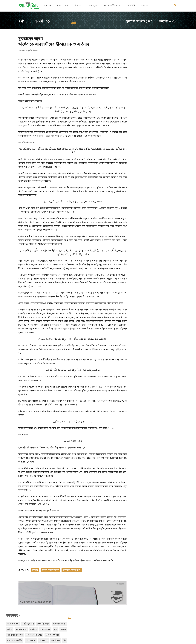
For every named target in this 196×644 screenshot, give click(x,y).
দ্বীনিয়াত (35, 574)
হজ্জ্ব (146, 58)
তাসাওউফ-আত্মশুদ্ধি (139, 64)
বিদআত (134, 75)
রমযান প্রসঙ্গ (136, 58)
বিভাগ (78, 6)
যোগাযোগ (145, 6)
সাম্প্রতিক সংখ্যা (141, 98)
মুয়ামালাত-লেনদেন (168, 58)
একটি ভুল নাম (153, 47)
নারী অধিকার (180, 69)
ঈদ (170, 69)
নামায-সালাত (162, 53)
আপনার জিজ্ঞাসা (112, 6)
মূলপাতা (48, 6)
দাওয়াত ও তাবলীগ (176, 64)
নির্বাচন (150, 53)
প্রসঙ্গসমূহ (137, 39)
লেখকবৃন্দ (92, 6)
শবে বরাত (149, 69)
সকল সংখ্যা (62, 6)
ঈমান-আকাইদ (137, 47)
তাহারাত (174, 53)
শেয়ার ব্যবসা (136, 69)
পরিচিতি (131, 6)
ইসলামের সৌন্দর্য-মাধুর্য (72, 574)
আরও (137, 86)
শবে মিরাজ (161, 69)
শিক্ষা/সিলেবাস (168, 47)
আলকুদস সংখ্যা (138, 53)
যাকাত (154, 58)
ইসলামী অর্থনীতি (157, 64)
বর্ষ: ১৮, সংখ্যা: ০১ (34, 21)
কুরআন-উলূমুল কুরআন (50, 574)
